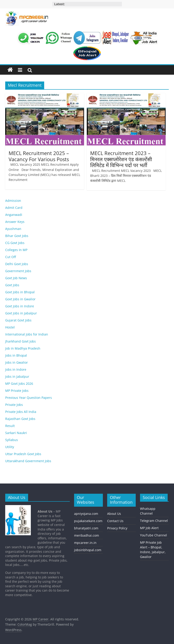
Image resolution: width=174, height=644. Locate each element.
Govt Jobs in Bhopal (20, 292)
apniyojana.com (86, 514)
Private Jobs (14, 405)
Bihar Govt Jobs (17, 236)
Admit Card (14, 208)
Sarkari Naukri (16, 433)
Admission (13, 201)
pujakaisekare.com (88, 521)
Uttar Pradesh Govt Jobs (23, 454)
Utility (10, 447)
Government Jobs (18, 271)
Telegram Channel (154, 521)
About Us (114, 514)
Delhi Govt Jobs (17, 264)
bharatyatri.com (86, 528)
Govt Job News (16, 278)
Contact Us (115, 521)
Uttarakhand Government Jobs (28, 461)
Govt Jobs (12, 285)
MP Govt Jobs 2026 (19, 384)
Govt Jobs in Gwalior (20, 299)
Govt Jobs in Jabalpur (21, 313)
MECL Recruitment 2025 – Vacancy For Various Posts (39, 156)
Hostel (10, 327)
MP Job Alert (149, 528)
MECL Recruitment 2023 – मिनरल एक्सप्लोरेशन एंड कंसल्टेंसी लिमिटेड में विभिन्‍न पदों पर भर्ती (121, 159)
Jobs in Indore (16, 369)
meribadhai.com (87, 535)
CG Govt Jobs (15, 243)
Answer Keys (15, 222)
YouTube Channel (153, 535)
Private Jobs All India (21, 412)
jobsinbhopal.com (88, 550)
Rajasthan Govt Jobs (20, 419)
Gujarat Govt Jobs (18, 320)
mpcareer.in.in (85, 543)
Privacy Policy (117, 528)
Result (10, 426)
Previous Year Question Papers (29, 398)
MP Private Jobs (17, 391)
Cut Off (11, 257)
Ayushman (13, 229)
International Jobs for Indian (27, 334)
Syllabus (12, 440)
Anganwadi (14, 215)
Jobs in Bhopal (16, 355)
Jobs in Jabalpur (17, 376)
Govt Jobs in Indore (20, 306)
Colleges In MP (16, 250)
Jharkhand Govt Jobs (21, 341)
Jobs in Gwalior (17, 362)
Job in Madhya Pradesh (23, 348)
